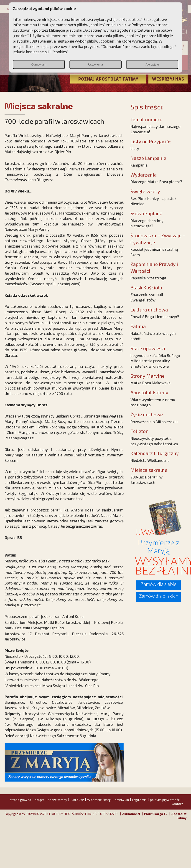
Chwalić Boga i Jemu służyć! (155, 316)
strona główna (20, 800)
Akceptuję (152, 65)
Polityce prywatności (150, 25)
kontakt (177, 804)
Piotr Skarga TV (156, 814)
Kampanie (139, 165)
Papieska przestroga (148, 278)
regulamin (139, 800)
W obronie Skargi (99, 800)
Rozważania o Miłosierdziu (154, 422)
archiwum (122, 800)
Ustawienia (95, 65)
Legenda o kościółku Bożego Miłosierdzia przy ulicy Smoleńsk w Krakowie (155, 361)
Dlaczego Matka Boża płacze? (156, 182)
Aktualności (131, 814)
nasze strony (57, 800)
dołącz (39, 800)
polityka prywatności (165, 800)
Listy (135, 148)
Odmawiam (39, 65)
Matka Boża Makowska (150, 383)
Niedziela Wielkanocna (150, 460)
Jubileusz (77, 800)
